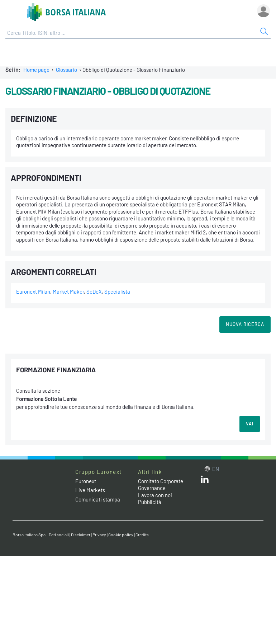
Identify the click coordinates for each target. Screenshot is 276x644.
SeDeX (94, 291)
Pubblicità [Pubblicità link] (150, 502)
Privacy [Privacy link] (99, 535)
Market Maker (68, 291)
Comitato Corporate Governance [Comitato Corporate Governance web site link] (161, 485)
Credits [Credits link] (142, 535)
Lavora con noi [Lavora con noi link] (155, 495)
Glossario (66, 70)
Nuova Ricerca (245, 324)
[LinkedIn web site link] (205, 481)
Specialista (117, 291)
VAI (250, 424)
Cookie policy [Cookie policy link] (121, 535)
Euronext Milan (33, 291)
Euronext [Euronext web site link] (86, 481)
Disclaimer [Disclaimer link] (81, 535)
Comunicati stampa (98, 499)
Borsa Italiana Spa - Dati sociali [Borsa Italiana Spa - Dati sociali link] (41, 535)
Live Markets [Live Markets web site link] (90, 490)
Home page (36, 70)
